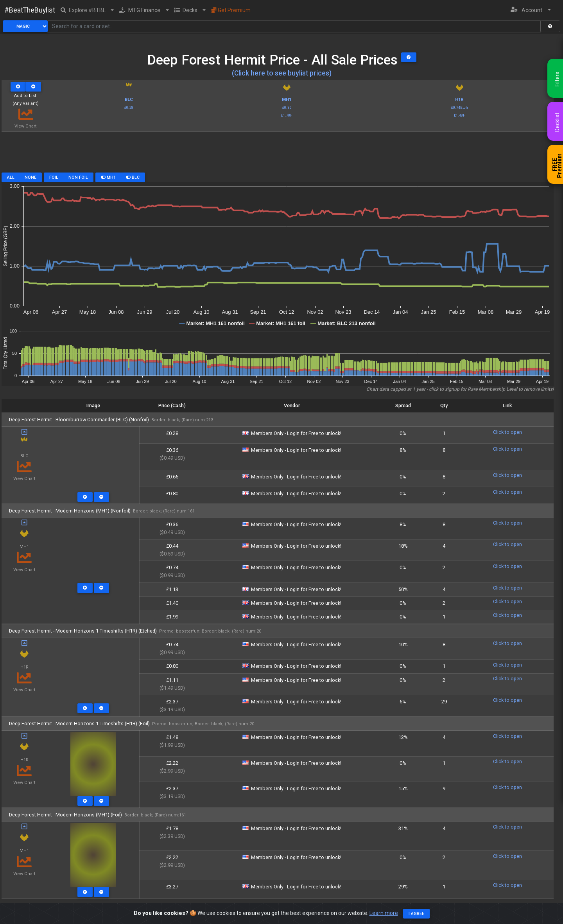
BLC (133, 177)
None (30, 177)
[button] (87, 10)
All (11, 177)
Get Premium (231, 10)
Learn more (384, 913)
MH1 (108, 177)
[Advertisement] (278, 155)
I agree (416, 914)
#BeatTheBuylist (30, 10)
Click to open (507, 432)
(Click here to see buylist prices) (282, 73)
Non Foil (78, 177)
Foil (54, 177)
